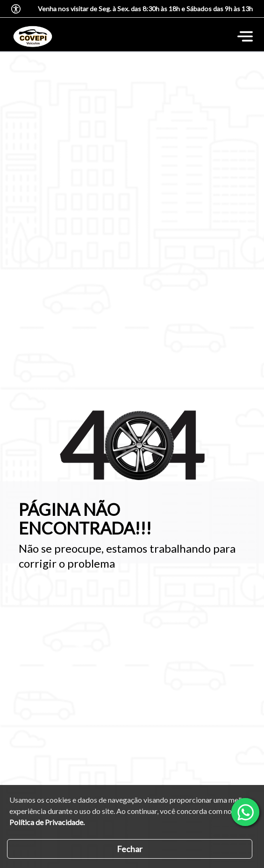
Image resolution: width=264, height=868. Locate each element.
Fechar (130, 849)
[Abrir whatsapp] (245, 812)
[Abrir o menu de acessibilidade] (16, 9)
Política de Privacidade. (47, 822)
